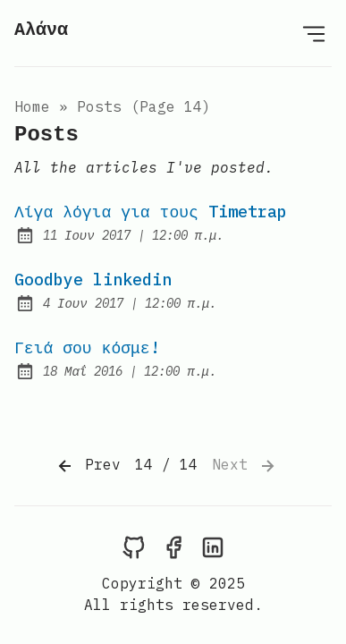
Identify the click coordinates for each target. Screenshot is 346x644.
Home (32, 106)
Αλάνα (41, 30)
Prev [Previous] (88, 466)
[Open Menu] (314, 33)
